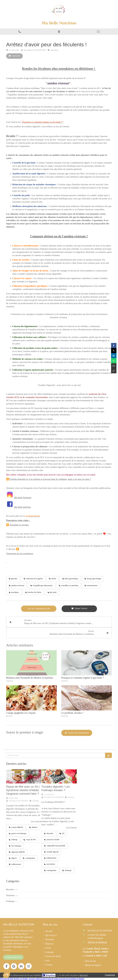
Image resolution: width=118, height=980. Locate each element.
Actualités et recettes (19, 525)
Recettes (10, 889)
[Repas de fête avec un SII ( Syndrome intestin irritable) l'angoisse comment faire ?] (24, 776)
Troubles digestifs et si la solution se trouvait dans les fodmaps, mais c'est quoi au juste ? (50, 479)
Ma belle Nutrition (23, 498)
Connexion (110, 975)
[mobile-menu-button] (98, 32)
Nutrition (10, 895)
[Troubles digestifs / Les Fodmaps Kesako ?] (59, 776)
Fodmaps (10, 901)
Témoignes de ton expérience (20, 553)
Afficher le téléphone (97, 942)
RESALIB (84, 975)
